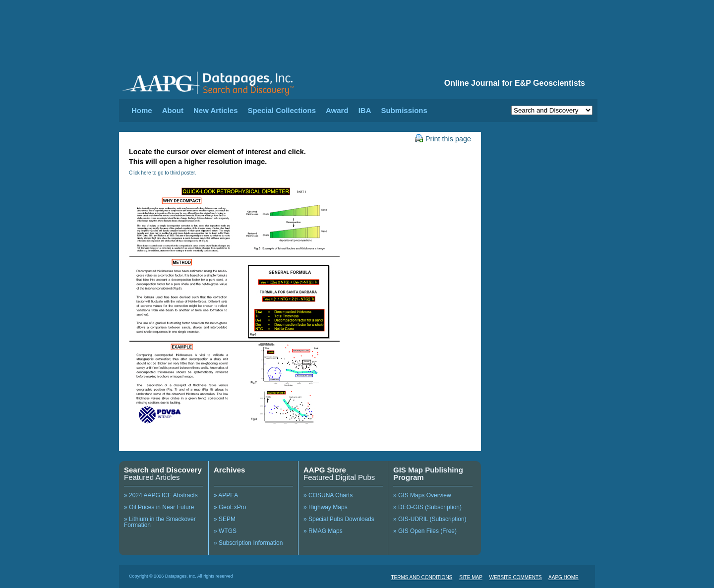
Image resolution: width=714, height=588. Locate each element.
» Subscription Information (248, 543)
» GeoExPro (230, 507)
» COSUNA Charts (328, 495)
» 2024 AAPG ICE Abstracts (161, 495)
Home (142, 110)
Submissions (404, 110)
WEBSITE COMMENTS (516, 577)
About (173, 110)
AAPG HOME (564, 577)
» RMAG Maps (323, 531)
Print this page (443, 139)
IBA (365, 110)
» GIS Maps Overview (422, 495)
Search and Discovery (163, 470)
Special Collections (282, 110)
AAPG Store (325, 470)
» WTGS (225, 531)
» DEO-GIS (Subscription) (427, 507)
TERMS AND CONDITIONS (421, 577)
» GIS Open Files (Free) (425, 531)
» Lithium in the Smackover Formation (160, 522)
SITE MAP (471, 577)
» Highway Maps (326, 507)
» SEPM (225, 519)
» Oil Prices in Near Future (159, 507)
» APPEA (226, 495)
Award (337, 110)
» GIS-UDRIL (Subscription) (430, 519)
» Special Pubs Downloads (339, 519)
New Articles (215, 110)
